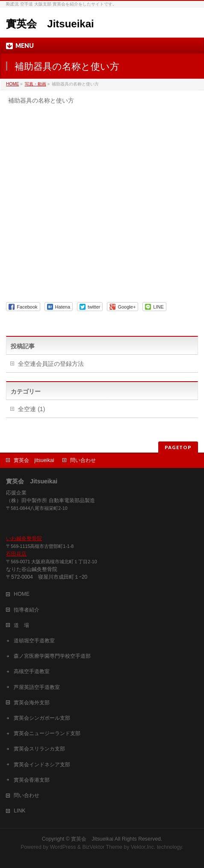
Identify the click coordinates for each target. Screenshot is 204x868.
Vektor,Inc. (143, 847)
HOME (12, 84)
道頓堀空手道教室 (34, 641)
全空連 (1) (31, 409)
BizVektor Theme (102, 847)
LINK (19, 811)
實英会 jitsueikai (34, 460)
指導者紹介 (27, 610)
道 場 (21, 625)
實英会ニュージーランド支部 (47, 733)
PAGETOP (178, 447)
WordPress (63, 847)
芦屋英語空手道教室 (37, 687)
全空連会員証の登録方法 (51, 364)
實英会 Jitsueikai (50, 24)
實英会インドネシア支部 (42, 765)
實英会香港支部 (32, 780)
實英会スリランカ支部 (39, 749)
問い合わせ (83, 460)
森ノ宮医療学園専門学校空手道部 (52, 656)
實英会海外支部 (32, 703)
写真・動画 (35, 84)
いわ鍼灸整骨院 (24, 538)
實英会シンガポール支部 (42, 718)
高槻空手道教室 (32, 671)
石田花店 (16, 554)
